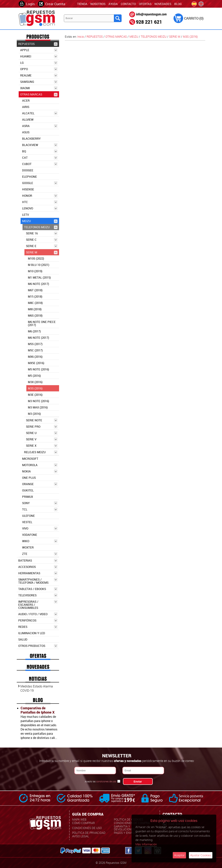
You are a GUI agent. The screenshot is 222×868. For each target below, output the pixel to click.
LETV (25, 215)
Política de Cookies (129, 819)
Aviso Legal (81, 836)
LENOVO (40, 208)
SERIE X (42, 446)
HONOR (40, 196)
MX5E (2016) (36, 363)
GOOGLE (40, 183)
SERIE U (42, 433)
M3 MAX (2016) (38, 407)
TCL (40, 509)
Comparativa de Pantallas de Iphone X (38, 710)
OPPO (39, 69)
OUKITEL (28, 490)
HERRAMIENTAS (38, 573)
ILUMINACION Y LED (32, 633)
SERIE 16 (42, 233)
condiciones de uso (106, 781)
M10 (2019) (35, 271)
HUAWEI (39, 56)
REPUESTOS (38, 44)
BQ (40, 151)
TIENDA (82, 4)
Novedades (163, 4)
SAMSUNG (39, 82)
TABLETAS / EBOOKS (38, 589)
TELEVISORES (38, 595)
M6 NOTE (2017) (38, 284)
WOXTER (28, 547)
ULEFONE (28, 516)
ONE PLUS (29, 478)
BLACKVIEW (40, 145)
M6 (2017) (34, 331)
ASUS (26, 132)
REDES (38, 627)
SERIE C (42, 240)
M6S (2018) (35, 315)
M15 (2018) (35, 296)
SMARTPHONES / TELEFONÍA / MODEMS (38, 581)
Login (30, 4)
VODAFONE (30, 535)
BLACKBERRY (31, 139)
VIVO (40, 528)
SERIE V (42, 439)
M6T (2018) (35, 290)
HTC (40, 202)
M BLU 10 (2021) (39, 265)
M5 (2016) (34, 376)
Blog (178, 4)
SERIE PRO (42, 427)
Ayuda (113, 4)
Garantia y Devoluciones (124, 828)
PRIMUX (28, 497)
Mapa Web (79, 819)
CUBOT (40, 164)
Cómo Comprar (83, 823)
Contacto (128, 4)
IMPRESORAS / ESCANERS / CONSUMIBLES (38, 605)
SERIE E (42, 246)
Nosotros (98, 4)
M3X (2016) (35, 382)
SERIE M (42, 252)
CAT (40, 158)
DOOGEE (28, 170)
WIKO (40, 541)
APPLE (39, 50)
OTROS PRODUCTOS (38, 646)
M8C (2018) (35, 303)
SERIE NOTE (42, 420)
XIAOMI (39, 88)
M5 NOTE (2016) (38, 369)
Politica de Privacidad (89, 833)
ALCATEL (40, 113)
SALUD (23, 639)
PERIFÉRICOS (38, 620)
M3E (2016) (35, 395)
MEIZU (40, 221)
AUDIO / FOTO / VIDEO (38, 614)
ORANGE (40, 484)
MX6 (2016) (35, 357)
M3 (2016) (34, 414)
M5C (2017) (35, 350)
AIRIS (26, 107)
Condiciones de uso (87, 828)
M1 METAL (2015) (39, 277)
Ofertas (145, 4)
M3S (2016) (35, 388)
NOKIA (40, 471)
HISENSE (28, 189)
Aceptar (179, 855)
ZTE (40, 554)
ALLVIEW (28, 119)
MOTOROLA (40, 465)
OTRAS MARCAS (39, 94)
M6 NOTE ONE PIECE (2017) (42, 323)
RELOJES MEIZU (41, 452)
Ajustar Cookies (201, 855)
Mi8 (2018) (35, 309)
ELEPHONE (30, 177)
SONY (40, 503)
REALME (39, 75)
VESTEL (27, 522)
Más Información (146, 844)
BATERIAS (38, 561)
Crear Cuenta (55, 4)
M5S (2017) (35, 344)
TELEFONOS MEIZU (41, 227)
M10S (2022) (36, 258)
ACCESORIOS (38, 567)
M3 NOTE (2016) (38, 401)
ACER (26, 100)
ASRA (40, 126)
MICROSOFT (30, 459)
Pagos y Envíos (125, 833)
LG (39, 63)
